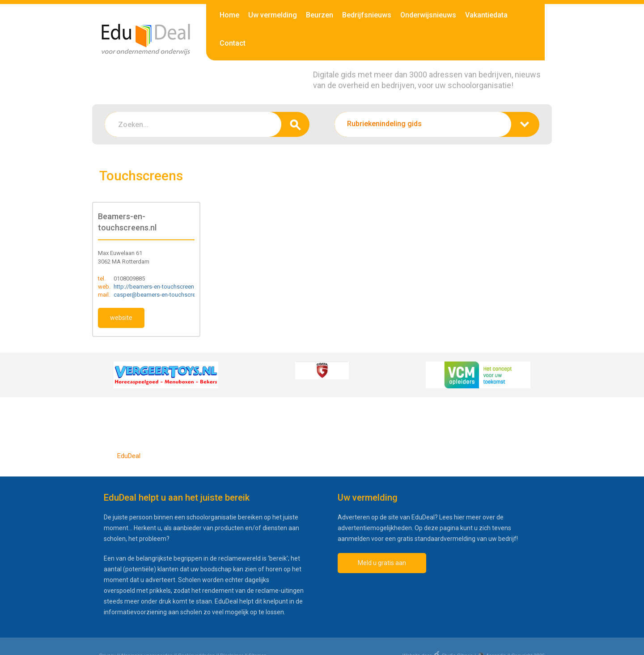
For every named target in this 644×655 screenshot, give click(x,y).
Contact (233, 43)
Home (229, 15)
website (121, 318)
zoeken (295, 124)
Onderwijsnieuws (428, 15)
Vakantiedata (486, 15)
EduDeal (129, 456)
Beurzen (320, 15)
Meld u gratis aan (382, 563)
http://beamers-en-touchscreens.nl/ (159, 287)
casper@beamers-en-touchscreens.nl (162, 295)
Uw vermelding (273, 15)
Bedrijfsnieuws (367, 15)
